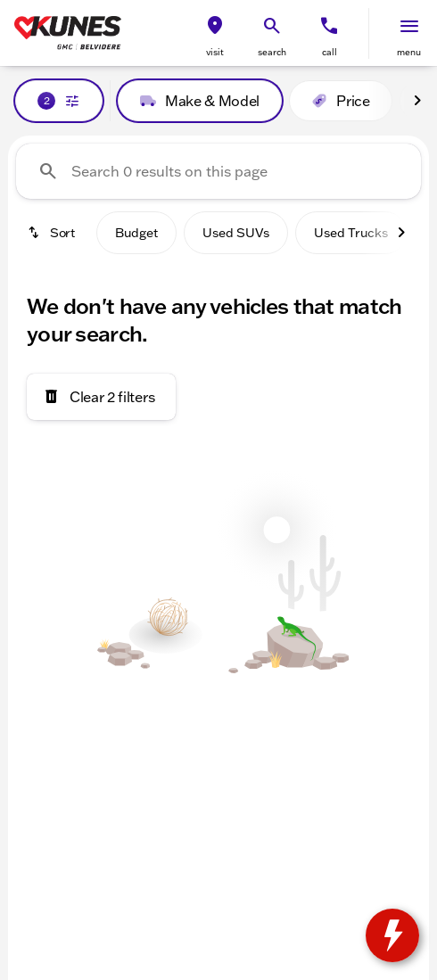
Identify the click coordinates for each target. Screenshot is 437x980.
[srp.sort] (53, 233)
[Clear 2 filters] (101, 397)
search (272, 52)
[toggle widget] (392, 935)
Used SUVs (236, 233)
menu (409, 52)
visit (215, 52)
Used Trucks (351, 233)
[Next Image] (417, 101)
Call (330, 52)
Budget (136, 233)
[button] (215, 33)
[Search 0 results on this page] (218, 171)
